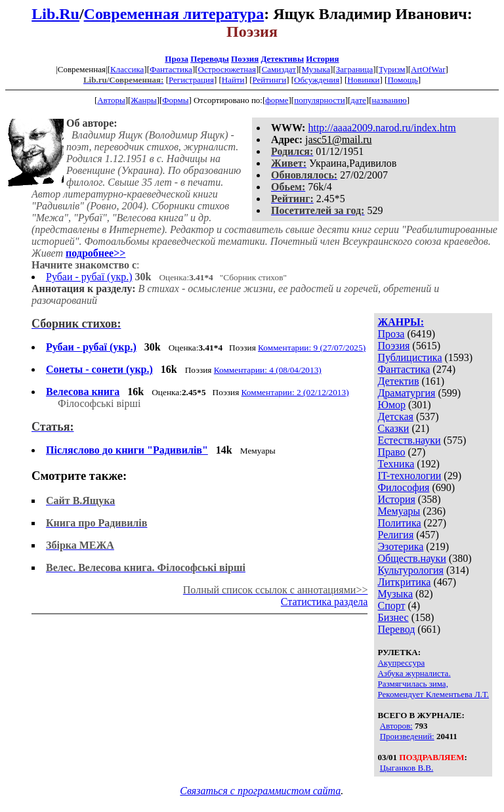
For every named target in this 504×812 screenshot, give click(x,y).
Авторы (111, 100)
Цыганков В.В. (407, 768)
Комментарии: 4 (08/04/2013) (268, 370)
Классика (127, 69)
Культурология (410, 570)
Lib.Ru (55, 14)
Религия (395, 535)
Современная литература (174, 14)
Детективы (282, 59)
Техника (396, 464)
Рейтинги (270, 80)
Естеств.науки (409, 440)
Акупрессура (401, 663)
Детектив (398, 381)
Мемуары (399, 511)
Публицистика (409, 357)
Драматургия (406, 393)
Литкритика (404, 582)
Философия (403, 487)
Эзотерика (400, 546)
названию (389, 100)
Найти (233, 80)
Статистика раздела (325, 602)
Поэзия (245, 59)
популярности (320, 100)
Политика (399, 523)
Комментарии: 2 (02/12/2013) (295, 392)
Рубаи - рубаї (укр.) (89, 277)
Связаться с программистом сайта (260, 791)
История (322, 59)
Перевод (396, 629)
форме (277, 100)
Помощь (402, 80)
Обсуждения (317, 80)
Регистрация (191, 80)
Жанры (143, 100)
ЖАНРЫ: (401, 322)
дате (358, 100)
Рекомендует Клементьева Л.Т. (433, 694)
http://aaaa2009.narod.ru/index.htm (382, 128)
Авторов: (396, 726)
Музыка (316, 69)
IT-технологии (409, 476)
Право (391, 452)
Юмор (391, 405)
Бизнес (393, 617)
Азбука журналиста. (414, 673)
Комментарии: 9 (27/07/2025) (312, 348)
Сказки (393, 428)
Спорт (391, 606)
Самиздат (279, 69)
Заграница (355, 69)
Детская (395, 417)
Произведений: (407, 736)
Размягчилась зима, (412, 684)
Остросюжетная (227, 69)
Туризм (392, 69)
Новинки (363, 80)
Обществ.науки (411, 558)
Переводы (210, 59)
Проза (177, 59)
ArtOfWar (428, 69)
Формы (175, 100)
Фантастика (171, 69)
